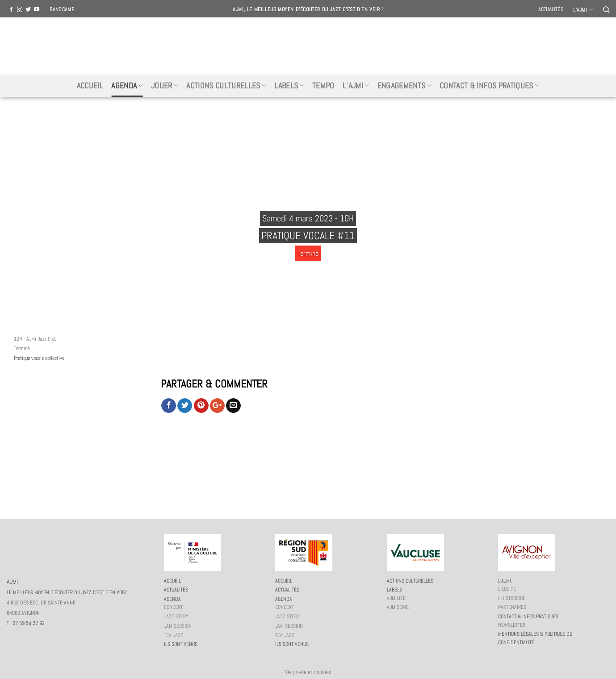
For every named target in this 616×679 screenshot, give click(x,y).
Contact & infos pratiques (489, 86)
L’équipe (507, 589)
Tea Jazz (174, 635)
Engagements (404, 86)
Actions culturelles (226, 86)
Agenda (127, 86)
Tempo (323, 86)
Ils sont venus (181, 644)
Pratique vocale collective (39, 358)
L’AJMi (356, 86)
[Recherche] (606, 10)
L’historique (512, 598)
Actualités (551, 9)
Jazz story (176, 617)
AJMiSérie (398, 607)
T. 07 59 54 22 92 (26, 623)
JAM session (178, 626)
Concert (173, 607)
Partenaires (512, 607)
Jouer (165, 86)
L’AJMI (583, 10)
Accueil (90, 86)
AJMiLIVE (396, 598)
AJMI (308, 46)
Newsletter (512, 625)
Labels (289, 86)
